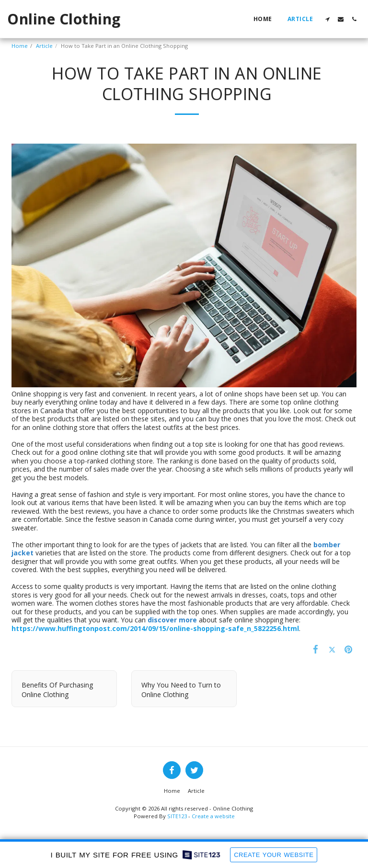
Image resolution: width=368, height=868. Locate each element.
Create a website (213, 816)
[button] (327, 19)
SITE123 (177, 816)
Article (44, 46)
